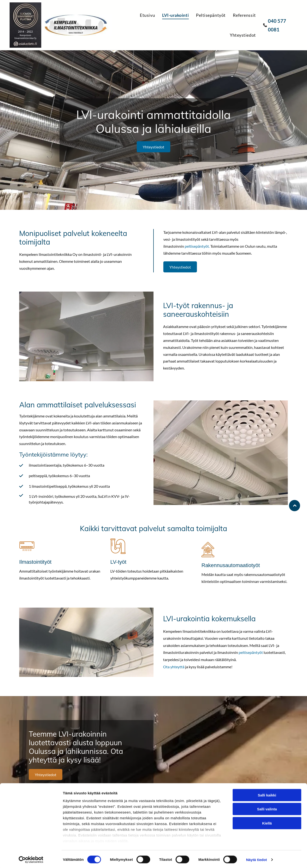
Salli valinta (267, 808)
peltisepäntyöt (197, 246)
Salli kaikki (267, 794)
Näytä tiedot (257, 859)
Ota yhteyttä (174, 667)
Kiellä (267, 822)
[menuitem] (151, 15)
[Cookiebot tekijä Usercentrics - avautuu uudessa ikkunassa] (31, 859)
